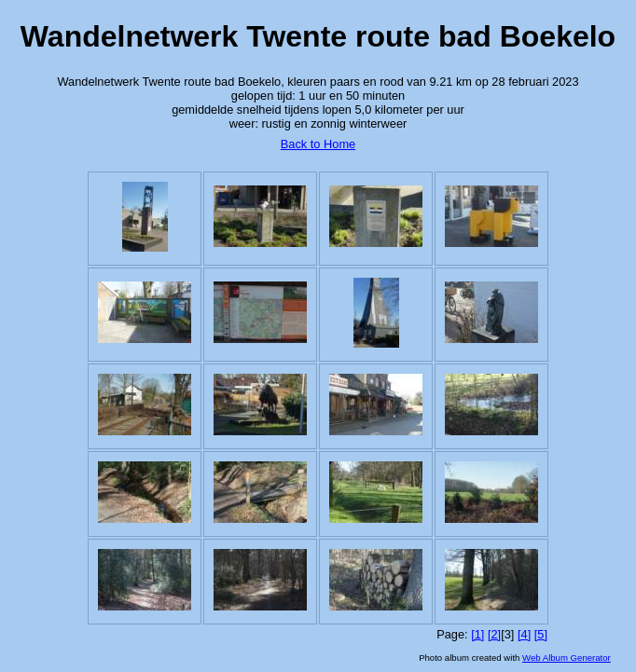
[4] (524, 634)
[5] (541, 634)
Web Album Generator (567, 658)
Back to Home (318, 144)
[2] (494, 634)
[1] (477, 634)
